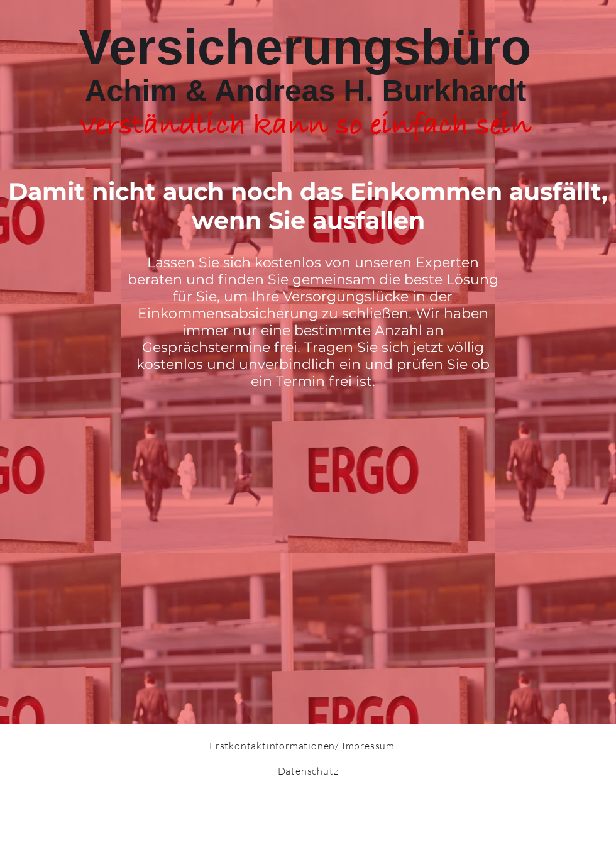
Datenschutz (308, 771)
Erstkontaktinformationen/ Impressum (302, 746)
